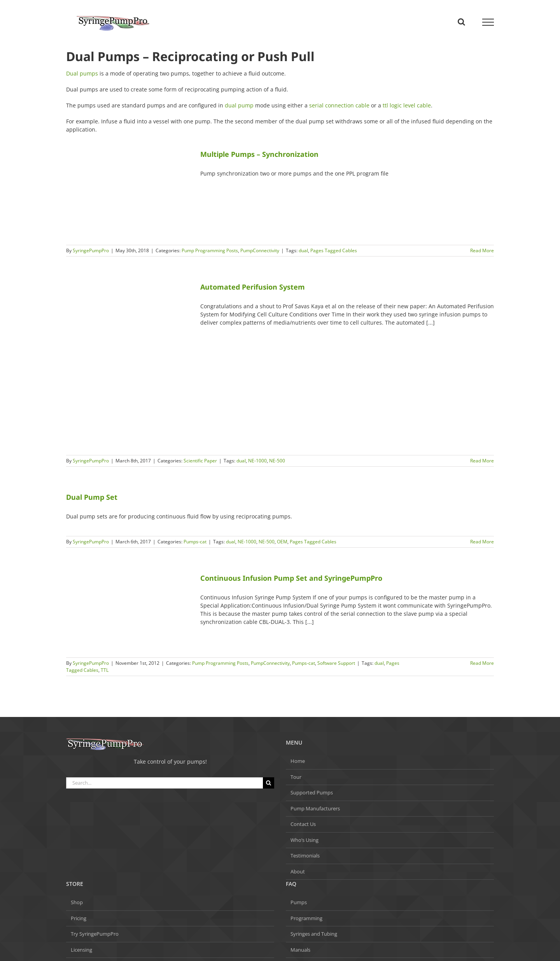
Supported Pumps (312, 792)
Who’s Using (304, 840)
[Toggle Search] (461, 22)
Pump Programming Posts (210, 250)
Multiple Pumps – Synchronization (259, 154)
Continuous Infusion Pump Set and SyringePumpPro (291, 578)
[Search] (269, 783)
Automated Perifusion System (253, 287)
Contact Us (303, 824)
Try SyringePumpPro (95, 934)
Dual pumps (82, 73)
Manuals (300, 950)
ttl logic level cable (407, 105)
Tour (296, 777)
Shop (77, 902)
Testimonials (305, 856)
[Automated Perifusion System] (128, 365)
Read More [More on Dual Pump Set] (482, 542)
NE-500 (277, 461)
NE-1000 (257, 461)
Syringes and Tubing (314, 934)
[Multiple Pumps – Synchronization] (128, 193)
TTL (105, 670)
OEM (282, 542)
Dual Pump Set (92, 497)
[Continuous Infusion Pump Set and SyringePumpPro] (128, 611)
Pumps (299, 902)
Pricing (79, 918)
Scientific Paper (200, 461)
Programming (306, 918)
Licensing (81, 950)
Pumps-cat (195, 542)
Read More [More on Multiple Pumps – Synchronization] (482, 250)
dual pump (239, 105)
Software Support (336, 663)
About (298, 871)
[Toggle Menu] (488, 22)
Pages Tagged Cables (334, 250)
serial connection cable (339, 105)
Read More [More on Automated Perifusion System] (482, 461)
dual (303, 250)
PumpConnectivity (260, 250)
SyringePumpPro (91, 250)
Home (298, 761)
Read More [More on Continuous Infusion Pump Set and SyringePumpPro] (482, 663)
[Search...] (164, 783)
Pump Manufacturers (315, 808)
